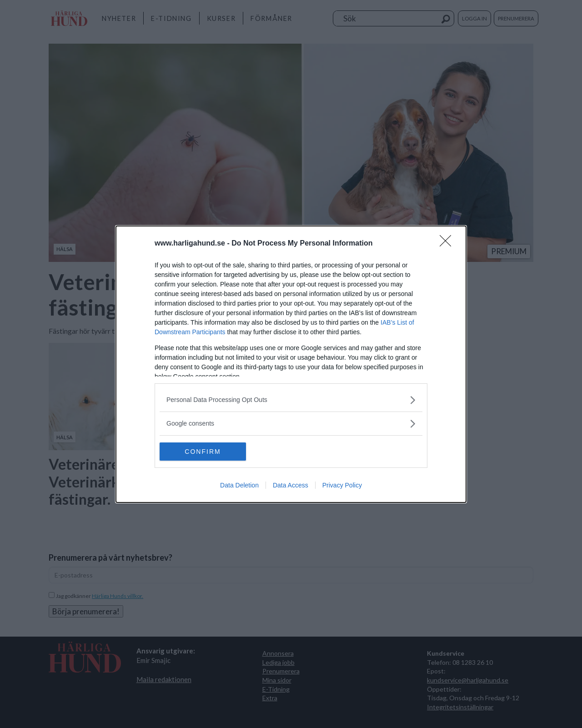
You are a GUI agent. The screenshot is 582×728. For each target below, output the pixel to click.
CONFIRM (203, 452)
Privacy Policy (342, 485)
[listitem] (291, 400)
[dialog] (291, 364)
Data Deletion (239, 485)
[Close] (448, 244)
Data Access (291, 485)
